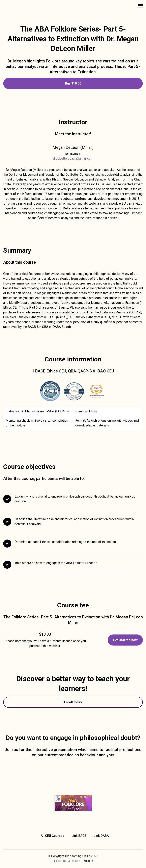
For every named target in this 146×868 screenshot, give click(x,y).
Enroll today (73, 702)
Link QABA (101, 836)
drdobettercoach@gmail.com (73, 159)
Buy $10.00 (73, 83)
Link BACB (79, 836)
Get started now (125, 640)
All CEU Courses (52, 836)
